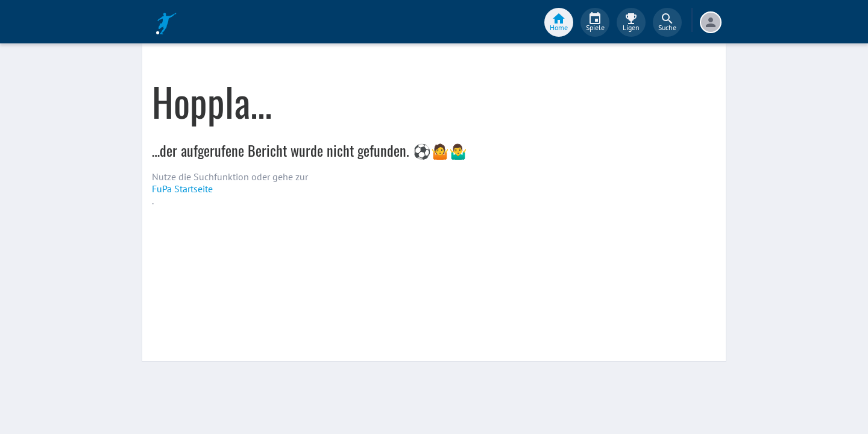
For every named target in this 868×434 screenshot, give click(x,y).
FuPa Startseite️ (182, 189)
